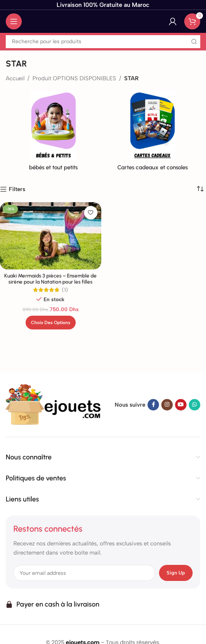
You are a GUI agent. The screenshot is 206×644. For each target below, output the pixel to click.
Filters (17, 189)
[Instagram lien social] (167, 405)
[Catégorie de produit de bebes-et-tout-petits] (54, 133)
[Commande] (200, 189)
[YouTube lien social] (181, 405)
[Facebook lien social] (153, 405)
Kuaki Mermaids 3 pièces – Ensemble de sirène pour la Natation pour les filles (50, 279)
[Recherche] (103, 42)
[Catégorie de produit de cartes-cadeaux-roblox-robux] (153, 133)
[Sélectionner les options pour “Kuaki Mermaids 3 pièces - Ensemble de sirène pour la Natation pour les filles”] (51, 323)
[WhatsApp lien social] (195, 405)
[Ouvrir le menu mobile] (14, 21)
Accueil (15, 78)
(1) (65, 290)
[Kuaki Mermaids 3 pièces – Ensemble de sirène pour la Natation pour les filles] (50, 236)
